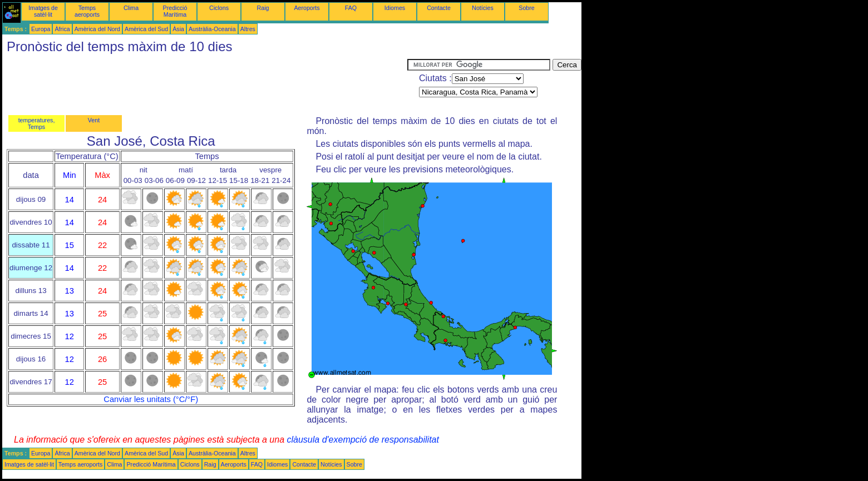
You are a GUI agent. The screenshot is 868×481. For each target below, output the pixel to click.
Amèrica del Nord (97, 29)
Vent (94, 120)
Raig (263, 8)
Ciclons (219, 8)
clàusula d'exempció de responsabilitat (363, 440)
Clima (131, 8)
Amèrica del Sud (146, 29)
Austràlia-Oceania (212, 29)
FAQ (351, 8)
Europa (41, 29)
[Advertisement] (205, 84)
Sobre (526, 8)
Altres (248, 29)
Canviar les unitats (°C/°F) (151, 399)
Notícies (483, 8)
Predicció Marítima (175, 11)
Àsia (178, 29)
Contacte (439, 8)
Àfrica (62, 29)
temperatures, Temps (37, 123)
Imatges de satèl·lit (43, 11)
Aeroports (307, 8)
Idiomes (395, 8)
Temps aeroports (87, 11)
